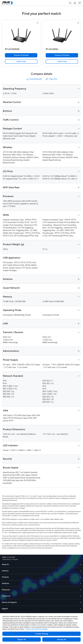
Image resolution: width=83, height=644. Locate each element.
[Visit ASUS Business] (9, 558)
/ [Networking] (20, 558)
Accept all (61, 639)
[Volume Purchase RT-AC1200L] (62, 55)
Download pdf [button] (34, 79)
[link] (21, 61)
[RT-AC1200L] (62, 49)
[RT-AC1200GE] (21, 49)
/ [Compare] (28, 558)
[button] (70, 3)
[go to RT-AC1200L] (62, 36)
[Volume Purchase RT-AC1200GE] (21, 55)
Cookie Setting (41, 634)
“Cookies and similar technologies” (37, 629)
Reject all (22, 639)
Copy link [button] (51, 79)
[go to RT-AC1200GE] (21, 36)
